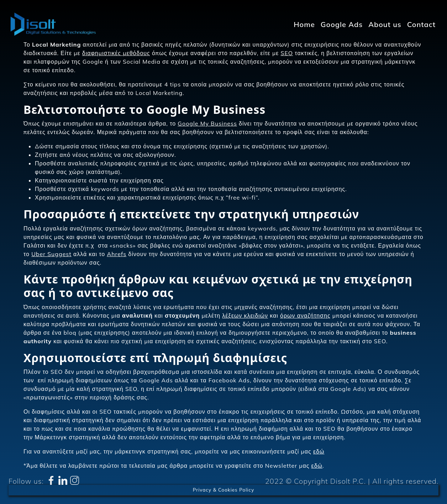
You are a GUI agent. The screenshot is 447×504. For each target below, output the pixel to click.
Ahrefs (117, 254)
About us (385, 24)
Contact (421, 24)
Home (304, 24)
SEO (287, 53)
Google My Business (207, 123)
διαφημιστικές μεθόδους (116, 53)
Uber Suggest (51, 254)
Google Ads (342, 24)
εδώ (319, 451)
